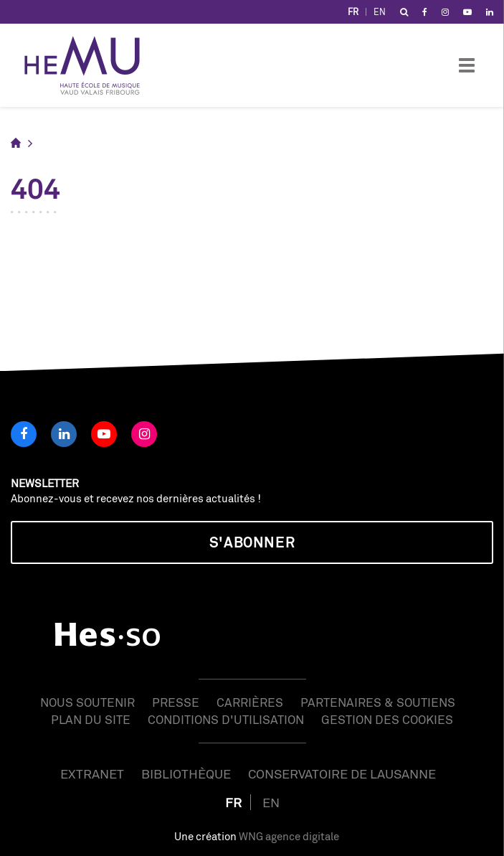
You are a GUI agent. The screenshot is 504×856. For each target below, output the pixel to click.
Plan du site (91, 719)
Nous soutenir (87, 702)
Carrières (250, 702)
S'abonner (252, 542)
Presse (176, 702)
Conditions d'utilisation (226, 719)
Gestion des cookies (387, 719)
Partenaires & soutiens (378, 702)
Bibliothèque (186, 773)
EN (380, 12)
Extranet (92, 773)
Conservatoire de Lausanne (342, 773)
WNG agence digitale (289, 836)
